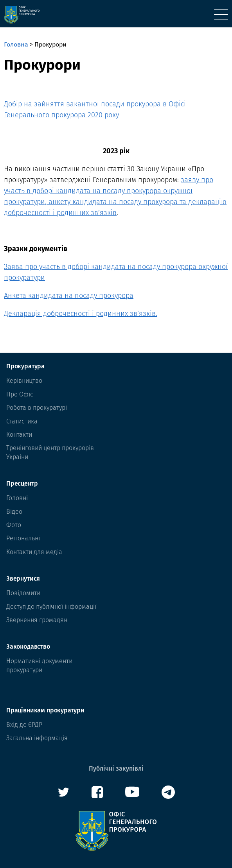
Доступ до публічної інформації (51, 607)
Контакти (19, 435)
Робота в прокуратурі (37, 408)
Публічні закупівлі (116, 768)
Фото (14, 525)
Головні (17, 498)
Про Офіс (20, 394)
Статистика (22, 421)
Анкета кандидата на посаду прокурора (69, 296)
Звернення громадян (37, 620)
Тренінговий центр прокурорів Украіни (50, 452)
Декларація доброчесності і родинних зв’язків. (81, 314)
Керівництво (24, 381)
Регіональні (23, 538)
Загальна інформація (37, 738)
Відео (14, 512)
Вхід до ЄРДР (24, 725)
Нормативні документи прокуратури (39, 665)
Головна (16, 44)
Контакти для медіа (34, 552)
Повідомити (23, 593)
